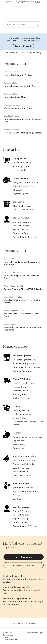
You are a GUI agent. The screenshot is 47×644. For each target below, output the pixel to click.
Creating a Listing (21, 410)
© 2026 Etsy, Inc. (10, 633)
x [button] (45, 2)
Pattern (16, 495)
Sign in (39, 9)
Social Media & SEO (22, 472)
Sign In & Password (22, 222)
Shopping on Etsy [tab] (14, 53)
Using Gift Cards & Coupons (26, 182)
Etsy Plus (17, 499)
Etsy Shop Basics (21, 483)
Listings (16, 406)
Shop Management (22, 355)
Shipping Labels (20, 391)
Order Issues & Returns (24, 210)
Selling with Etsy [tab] (33, 53)
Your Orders (18, 202)
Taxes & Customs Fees (23, 186)
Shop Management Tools (25, 360)
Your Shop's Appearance (24, 491)
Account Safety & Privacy (25, 237)
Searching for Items (22, 166)
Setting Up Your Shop (23, 487)
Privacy (6, 637)
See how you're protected (16, 598)
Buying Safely (19, 170)
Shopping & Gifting (22, 163)
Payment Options (21, 194)
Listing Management (23, 414)
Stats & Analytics (21, 468)
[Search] (39, 24)
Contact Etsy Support (24, 565)
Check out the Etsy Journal (16, 587)
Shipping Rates (20, 394)
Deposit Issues (20, 441)
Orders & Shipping (22, 379)
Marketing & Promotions (24, 456)
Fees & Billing (19, 444)
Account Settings (21, 226)
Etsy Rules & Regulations (24, 363)
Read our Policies (11, 576)
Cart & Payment (20, 178)
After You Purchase (22, 206)
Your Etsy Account (22, 218)
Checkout (17, 190)
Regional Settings (21, 229)
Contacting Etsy (20, 233)
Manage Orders (20, 387)
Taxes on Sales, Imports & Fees (27, 437)
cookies (38, 2)
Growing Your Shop (22, 371)
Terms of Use (8, 635)
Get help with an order (24, 46)
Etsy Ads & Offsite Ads (23, 464)
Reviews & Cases (21, 398)
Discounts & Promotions (24, 460)
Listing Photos (20, 418)
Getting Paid (19, 448)
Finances (17, 433)
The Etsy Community (23, 475)
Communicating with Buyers (26, 367)
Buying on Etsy (20, 158)
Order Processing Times (24, 383)
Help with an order (24, 557)
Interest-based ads (10, 639)
